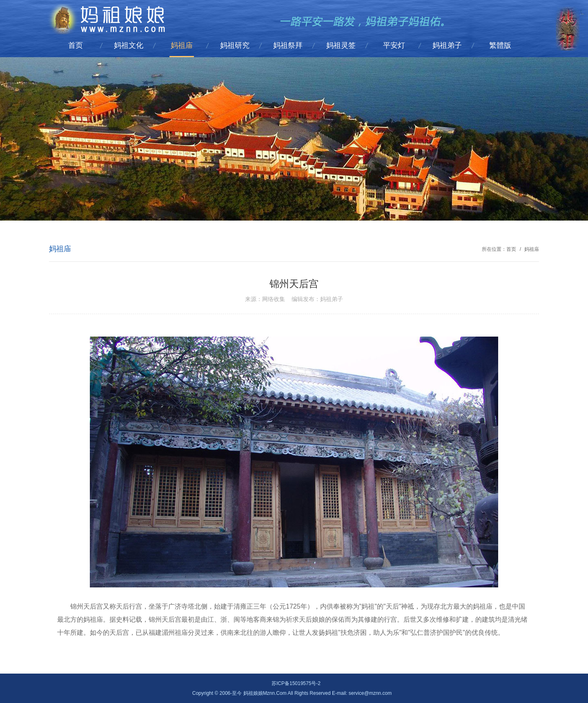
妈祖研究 (235, 45)
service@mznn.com (370, 693)
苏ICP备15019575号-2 (296, 683)
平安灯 (394, 45)
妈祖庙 (182, 45)
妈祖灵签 (341, 45)
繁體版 (500, 45)
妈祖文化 (129, 45)
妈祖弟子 (447, 45)
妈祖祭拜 (288, 45)
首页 (76, 45)
